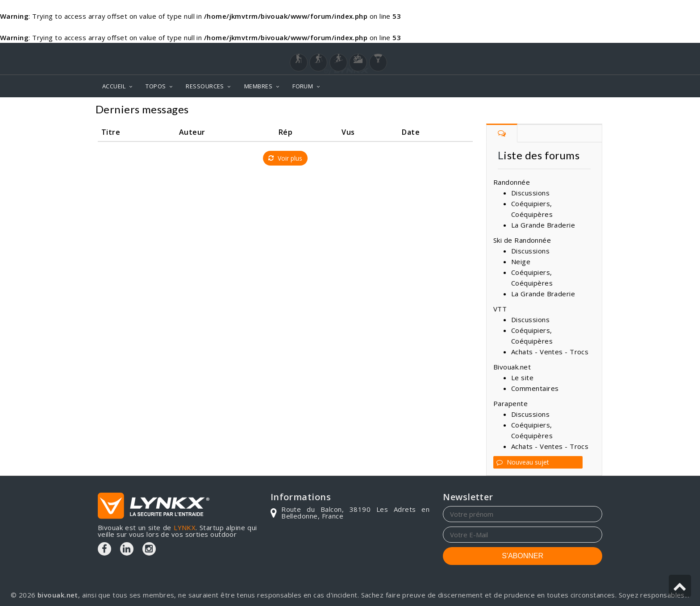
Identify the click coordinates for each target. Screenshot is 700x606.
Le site (522, 378)
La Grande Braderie (543, 225)
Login (558, 51)
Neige (521, 261)
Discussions (530, 193)
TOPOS (156, 86)
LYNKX (185, 527)
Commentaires (535, 388)
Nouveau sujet (523, 462)
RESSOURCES (205, 86)
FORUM (303, 86)
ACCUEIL (114, 86)
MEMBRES (258, 86)
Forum (588, 110)
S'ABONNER (523, 556)
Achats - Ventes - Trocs (550, 352)
